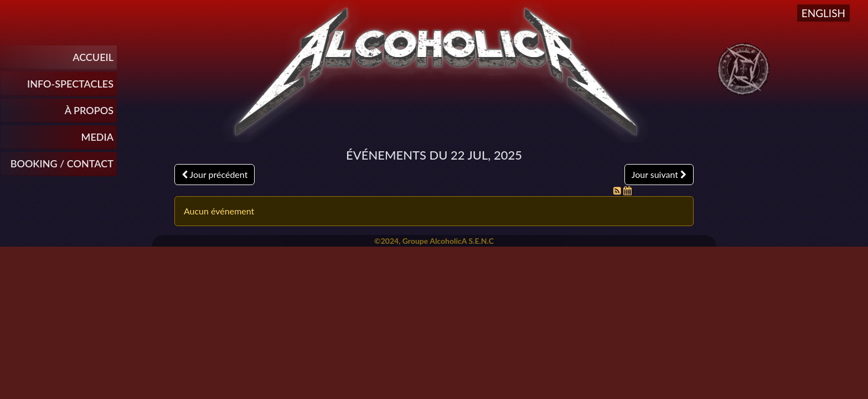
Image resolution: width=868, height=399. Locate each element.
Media (97, 137)
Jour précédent (215, 174)
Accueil (93, 57)
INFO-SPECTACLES (70, 84)
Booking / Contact (62, 163)
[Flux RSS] (618, 190)
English (823, 13)
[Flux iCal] (627, 190)
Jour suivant (659, 174)
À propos (89, 110)
